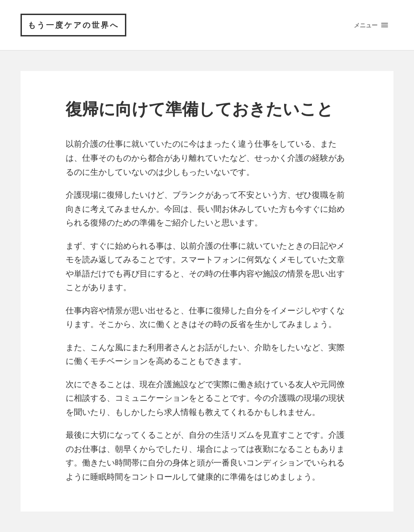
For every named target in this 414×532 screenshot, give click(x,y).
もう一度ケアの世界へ (73, 25)
